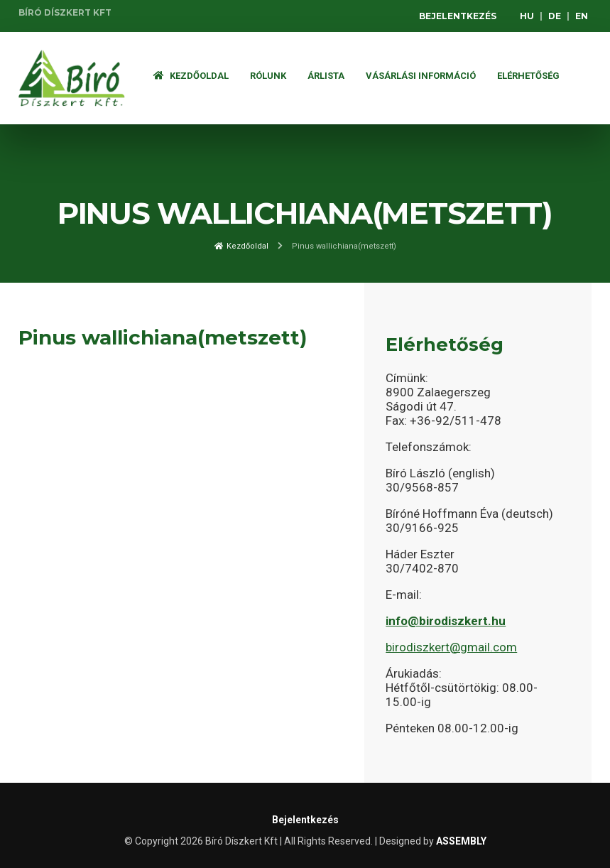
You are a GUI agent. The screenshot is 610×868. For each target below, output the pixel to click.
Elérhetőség (528, 76)
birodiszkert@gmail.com (451, 647)
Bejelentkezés (458, 16)
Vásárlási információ (421, 76)
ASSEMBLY (461, 841)
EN (582, 16)
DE (555, 16)
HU (527, 16)
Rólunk (268, 76)
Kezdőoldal (191, 76)
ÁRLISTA (326, 76)
